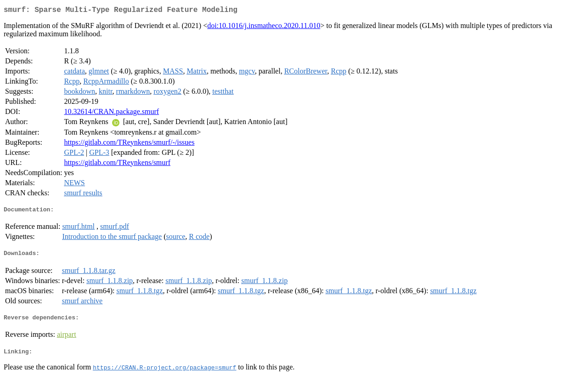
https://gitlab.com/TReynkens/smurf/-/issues (129, 144)
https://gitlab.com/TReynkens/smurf (117, 164)
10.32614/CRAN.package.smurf (111, 113)
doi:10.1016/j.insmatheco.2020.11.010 (264, 27)
